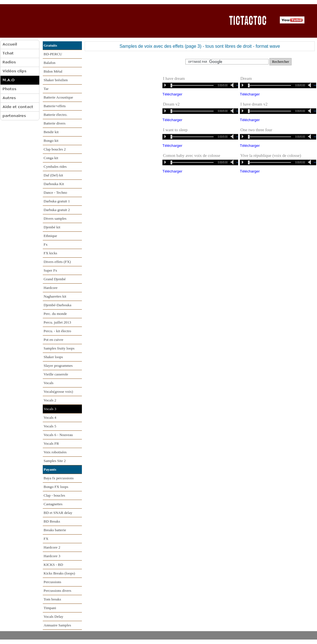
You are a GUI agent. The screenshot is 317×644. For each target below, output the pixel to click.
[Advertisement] (113, 21)
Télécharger (172, 94)
